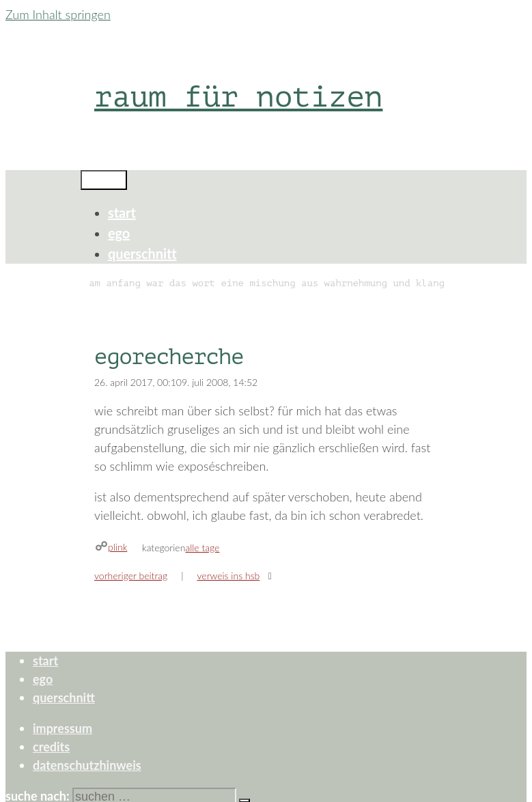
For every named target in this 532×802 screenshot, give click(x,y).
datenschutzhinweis (87, 765)
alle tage (202, 548)
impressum (62, 728)
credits (51, 747)
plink (117, 547)
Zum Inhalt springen (58, 14)
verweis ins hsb (228, 576)
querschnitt (142, 253)
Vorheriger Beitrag (131, 576)
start (122, 212)
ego (119, 233)
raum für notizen (238, 97)
